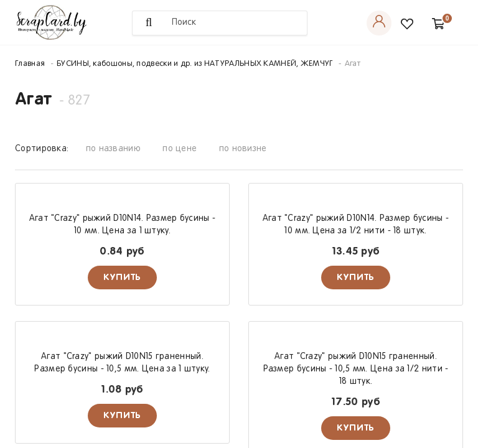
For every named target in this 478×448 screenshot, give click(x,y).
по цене (180, 149)
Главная (30, 64)
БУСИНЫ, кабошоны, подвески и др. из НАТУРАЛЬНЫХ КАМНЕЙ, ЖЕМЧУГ (195, 64)
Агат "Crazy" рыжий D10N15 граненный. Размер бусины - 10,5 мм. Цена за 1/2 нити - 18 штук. (356, 369)
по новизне (243, 149)
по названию (113, 149)
